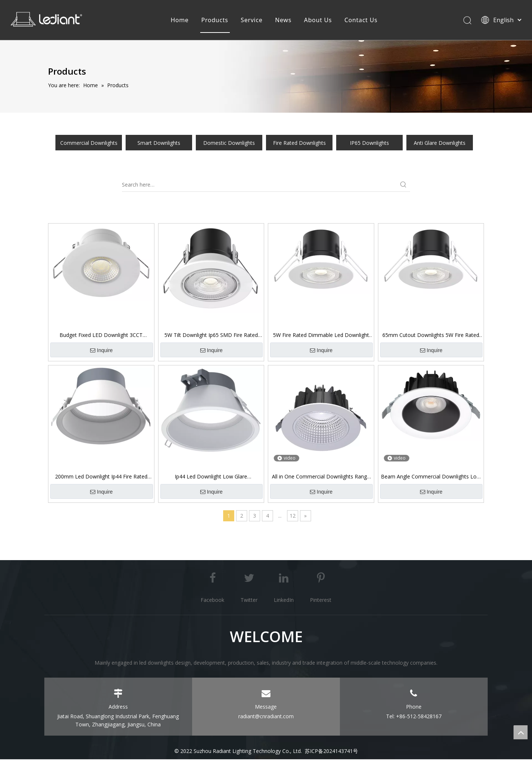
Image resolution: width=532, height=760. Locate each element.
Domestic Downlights (229, 144)
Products (214, 20)
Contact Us (361, 20)
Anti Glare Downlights (440, 144)
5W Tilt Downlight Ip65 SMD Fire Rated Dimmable (211, 336)
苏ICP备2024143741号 (331, 752)
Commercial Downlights (89, 144)
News (283, 20)
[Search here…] (259, 185)
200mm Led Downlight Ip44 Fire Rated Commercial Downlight (101, 477)
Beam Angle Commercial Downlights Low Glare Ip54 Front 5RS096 (431, 477)
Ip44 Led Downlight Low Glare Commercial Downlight (211, 477)
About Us (318, 20)
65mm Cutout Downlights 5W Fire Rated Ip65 (431, 336)
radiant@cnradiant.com (266, 717)
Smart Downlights (159, 144)
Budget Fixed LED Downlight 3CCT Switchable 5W (101, 336)
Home (180, 20)
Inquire (101, 351)
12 (293, 516)
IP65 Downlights (369, 144)
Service (251, 20)
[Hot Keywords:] (403, 185)
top (521, 732)
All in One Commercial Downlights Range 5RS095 (321, 477)
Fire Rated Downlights (299, 144)
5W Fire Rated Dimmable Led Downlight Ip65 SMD (321, 336)
